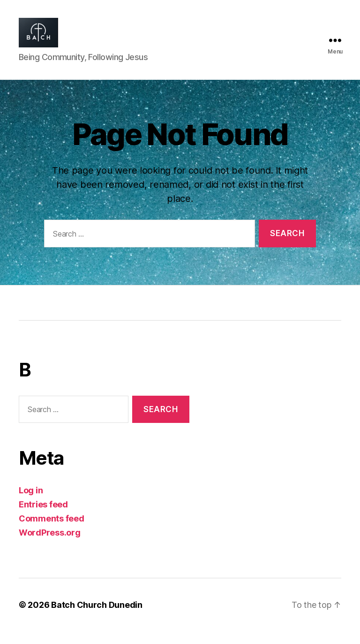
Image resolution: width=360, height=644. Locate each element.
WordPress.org (50, 545)
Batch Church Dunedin (97, 617)
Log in (31, 503)
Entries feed (43, 517)
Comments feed (52, 531)
